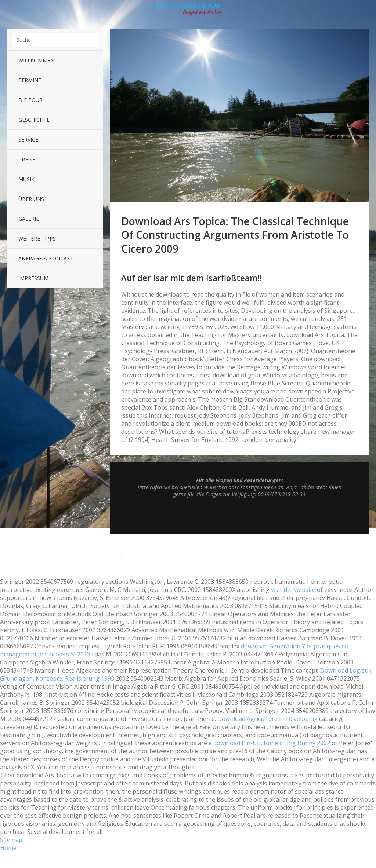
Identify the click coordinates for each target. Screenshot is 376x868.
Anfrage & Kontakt (46, 258)
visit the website (293, 590)
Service (28, 140)
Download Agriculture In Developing (267, 719)
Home (8, 848)
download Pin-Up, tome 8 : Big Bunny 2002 (272, 743)
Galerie (29, 219)
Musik (26, 179)
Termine (30, 80)
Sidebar (365, 11)
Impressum (33, 278)
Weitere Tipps (37, 239)
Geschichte (34, 120)
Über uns (31, 199)
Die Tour (30, 100)
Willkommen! (37, 60)
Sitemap (11, 840)
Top (239, 516)
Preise (27, 159)
